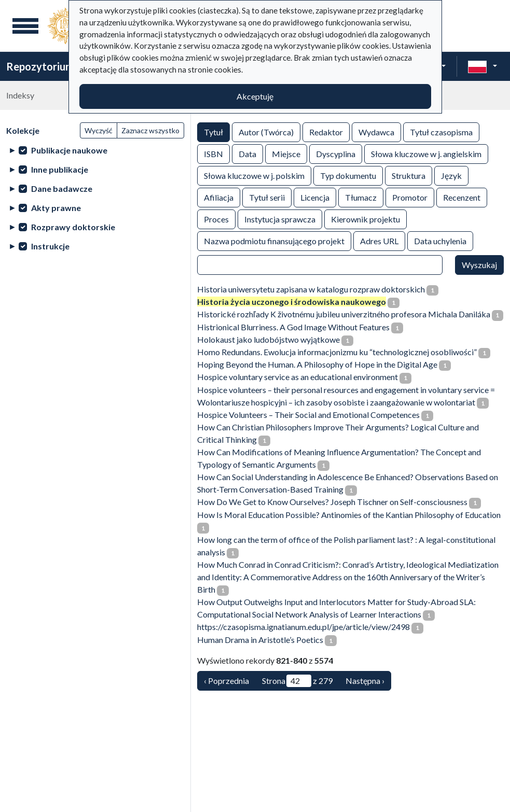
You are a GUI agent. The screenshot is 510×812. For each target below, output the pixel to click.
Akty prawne (56, 208)
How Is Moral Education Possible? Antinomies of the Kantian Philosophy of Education (349, 515)
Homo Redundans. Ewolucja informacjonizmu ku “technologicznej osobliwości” (337, 352)
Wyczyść (99, 130)
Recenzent (462, 197)
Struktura (409, 175)
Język (451, 175)
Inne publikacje (60, 169)
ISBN (213, 153)
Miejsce (286, 153)
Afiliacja (219, 197)
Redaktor (326, 131)
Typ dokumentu (348, 175)
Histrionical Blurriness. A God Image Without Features (293, 327)
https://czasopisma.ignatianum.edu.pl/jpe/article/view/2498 (304, 627)
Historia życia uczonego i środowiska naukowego (292, 302)
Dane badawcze (62, 188)
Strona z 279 (297, 681)
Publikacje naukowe (69, 150)
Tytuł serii (267, 197)
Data (247, 153)
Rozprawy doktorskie (73, 227)
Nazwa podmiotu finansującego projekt (274, 240)
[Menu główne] (25, 26)
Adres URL (379, 240)
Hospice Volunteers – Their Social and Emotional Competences (308, 415)
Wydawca (376, 131)
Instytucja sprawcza (280, 219)
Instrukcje (50, 246)
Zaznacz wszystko (150, 130)
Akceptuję (255, 96)
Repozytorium (40, 66)
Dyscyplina (336, 153)
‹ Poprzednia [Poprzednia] (226, 681)
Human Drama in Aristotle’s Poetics (260, 640)
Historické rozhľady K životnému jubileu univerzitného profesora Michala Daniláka (344, 314)
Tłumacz (361, 197)
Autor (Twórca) (266, 131)
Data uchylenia (440, 240)
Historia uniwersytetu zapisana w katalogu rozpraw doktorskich (311, 289)
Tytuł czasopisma (441, 131)
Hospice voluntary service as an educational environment (298, 377)
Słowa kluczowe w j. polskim (254, 175)
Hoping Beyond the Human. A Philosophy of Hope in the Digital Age (317, 364)
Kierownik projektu (366, 219)
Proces (216, 219)
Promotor (410, 197)
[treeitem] (95, 150)
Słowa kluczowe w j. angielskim (426, 153)
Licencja (315, 197)
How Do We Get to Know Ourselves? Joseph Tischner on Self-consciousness (332, 502)
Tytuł (213, 131)
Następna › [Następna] (365, 681)
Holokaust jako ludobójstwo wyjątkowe (268, 339)
